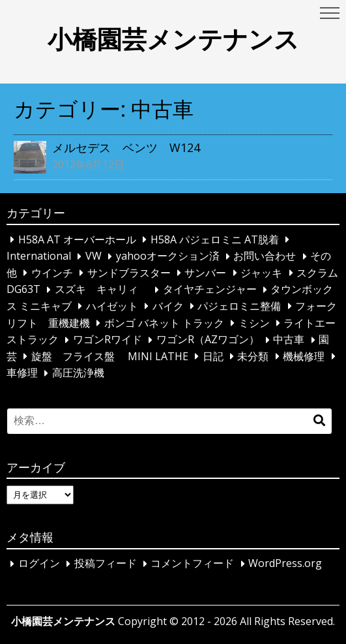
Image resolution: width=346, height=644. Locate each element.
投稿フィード (106, 564)
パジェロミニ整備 (239, 306)
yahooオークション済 (168, 256)
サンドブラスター (129, 273)
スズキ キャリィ (102, 290)
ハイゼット (112, 306)
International (39, 256)
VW (94, 256)
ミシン (254, 323)
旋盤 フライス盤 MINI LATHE (110, 356)
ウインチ (52, 273)
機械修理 (304, 356)
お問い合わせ (265, 256)
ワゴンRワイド (108, 340)
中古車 (289, 340)
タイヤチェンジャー (210, 290)
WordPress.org (285, 564)
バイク (168, 306)
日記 (213, 356)
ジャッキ (261, 273)
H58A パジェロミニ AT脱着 (215, 239)
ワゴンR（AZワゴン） (208, 340)
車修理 (22, 373)
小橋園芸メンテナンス (173, 38)
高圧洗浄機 (78, 373)
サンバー (205, 273)
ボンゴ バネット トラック (164, 323)
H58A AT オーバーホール (77, 239)
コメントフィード (192, 564)
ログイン (39, 564)
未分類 (253, 356)
